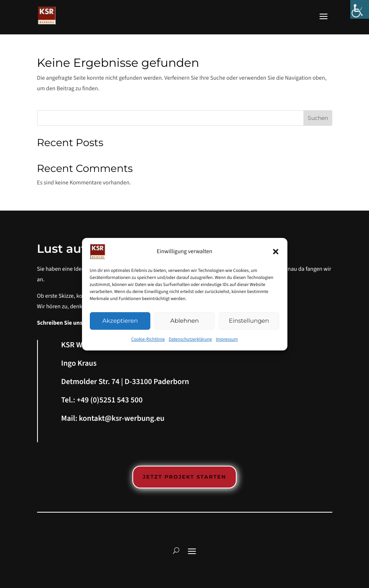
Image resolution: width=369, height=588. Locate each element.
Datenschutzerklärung (190, 339)
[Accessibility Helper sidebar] (360, 9)
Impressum (227, 339)
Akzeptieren (120, 321)
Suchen (318, 118)
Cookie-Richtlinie (148, 339)
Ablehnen (184, 321)
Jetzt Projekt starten (184, 477)
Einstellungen (249, 321)
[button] (276, 252)
